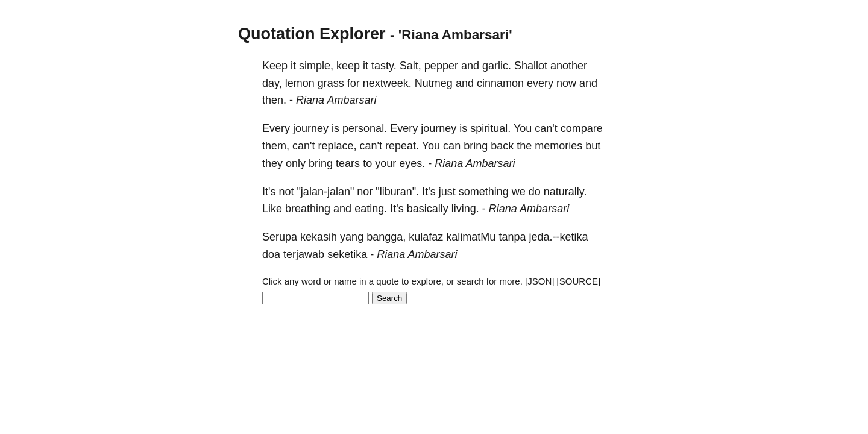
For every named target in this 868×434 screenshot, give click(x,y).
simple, (316, 66)
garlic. (497, 66)
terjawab (304, 254)
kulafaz (426, 237)
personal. (365, 128)
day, (272, 83)
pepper (441, 66)
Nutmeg (434, 83)
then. (274, 100)
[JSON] (539, 281)
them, (276, 146)
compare (582, 128)
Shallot (531, 66)
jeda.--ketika (558, 237)
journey (311, 128)
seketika (347, 254)
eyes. (412, 163)
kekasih (319, 237)
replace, (338, 146)
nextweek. (387, 83)
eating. (371, 209)
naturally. (565, 192)
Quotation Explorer (312, 34)
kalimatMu (471, 237)
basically (428, 209)
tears (348, 163)
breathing (308, 209)
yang (352, 237)
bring (476, 146)
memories (558, 146)
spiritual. (490, 128)
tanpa (512, 237)
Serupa (280, 237)
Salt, (410, 66)
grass (331, 83)
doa (271, 254)
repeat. (402, 146)
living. (465, 209)
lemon (300, 83)
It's (269, 192)
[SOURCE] (579, 281)
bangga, (386, 237)
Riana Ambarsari (336, 100)
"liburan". (397, 192)
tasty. (384, 66)
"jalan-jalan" (325, 192)
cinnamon (500, 83)
